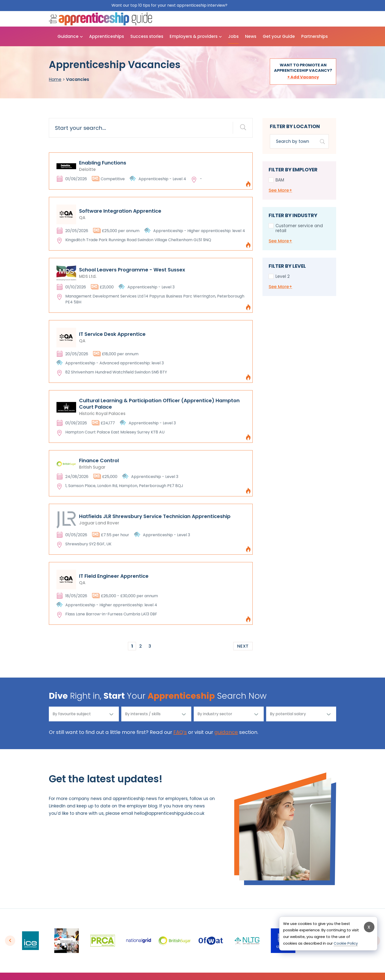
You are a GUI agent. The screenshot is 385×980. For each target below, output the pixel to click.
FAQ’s (180, 732)
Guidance (68, 36)
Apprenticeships (107, 36)
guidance (226, 732)
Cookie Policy (346, 943)
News (251, 36)
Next (243, 646)
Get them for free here (251, 5)
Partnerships (315, 36)
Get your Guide (279, 36)
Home (55, 79)
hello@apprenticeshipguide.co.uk (169, 813)
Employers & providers (194, 36)
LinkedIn (57, 806)
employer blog (142, 806)
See (280, 190)
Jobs (233, 36)
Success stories (147, 36)
